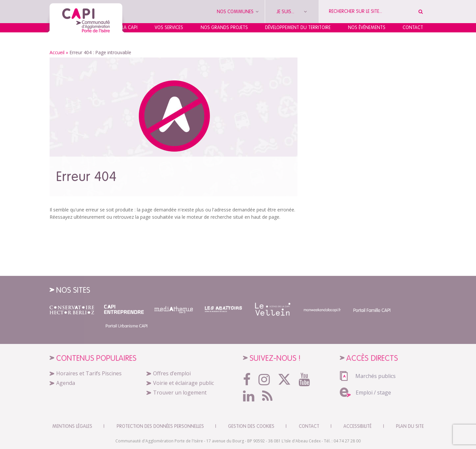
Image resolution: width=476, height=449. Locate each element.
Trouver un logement (180, 393)
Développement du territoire (298, 27)
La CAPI (130, 27)
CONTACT (309, 426)
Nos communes (238, 12)
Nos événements (367, 27)
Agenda (66, 383)
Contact (413, 27)
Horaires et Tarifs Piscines (89, 373)
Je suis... (292, 12)
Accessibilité (357, 426)
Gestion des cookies (251, 426)
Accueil (57, 52)
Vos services (169, 27)
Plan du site (410, 426)
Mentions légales (72, 426)
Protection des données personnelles (160, 426)
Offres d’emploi (172, 373)
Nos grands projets (224, 27)
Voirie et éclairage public (183, 383)
